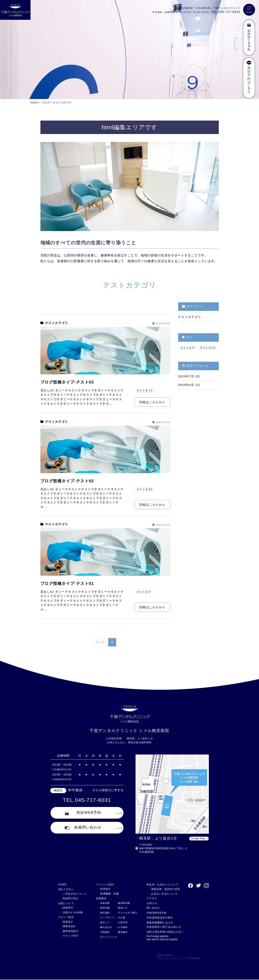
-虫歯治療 (103, 903)
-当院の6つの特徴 (72, 912)
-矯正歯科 (103, 913)
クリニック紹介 (104, 884)
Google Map (198, 838)
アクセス (151, 898)
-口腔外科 (121, 922)
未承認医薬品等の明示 (159, 918)
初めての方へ (67, 889)
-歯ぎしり (103, 922)
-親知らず (121, 908)
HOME (63, 884)
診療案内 (100, 898)
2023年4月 (186, 385)
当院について (67, 903)
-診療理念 (67, 908)
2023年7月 (186, 376)
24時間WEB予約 (156, 913)
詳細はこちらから (152, 402)
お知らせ (151, 903)
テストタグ (144, 592)
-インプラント (105, 917)
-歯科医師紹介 (70, 931)
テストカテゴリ (54, 323)
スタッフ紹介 (67, 917)
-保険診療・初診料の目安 (162, 889)
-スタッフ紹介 (70, 936)
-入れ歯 (119, 917)
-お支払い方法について (161, 894)
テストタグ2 (145, 391)
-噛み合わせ (104, 927)
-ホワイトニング (106, 937)
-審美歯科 (121, 932)
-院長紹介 (67, 922)
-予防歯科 (103, 932)
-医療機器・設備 (107, 894)
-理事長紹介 (68, 926)
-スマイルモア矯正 (126, 913)
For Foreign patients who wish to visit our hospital (161, 938)
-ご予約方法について (73, 894)
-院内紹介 (103, 889)
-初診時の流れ (70, 898)
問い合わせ (152, 908)
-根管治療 (103, 908)
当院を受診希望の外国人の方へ (165, 932)
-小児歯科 (121, 927)
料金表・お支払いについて (162, 884)
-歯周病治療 (122, 903)
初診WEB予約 (83, 813)
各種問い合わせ (83, 828)
